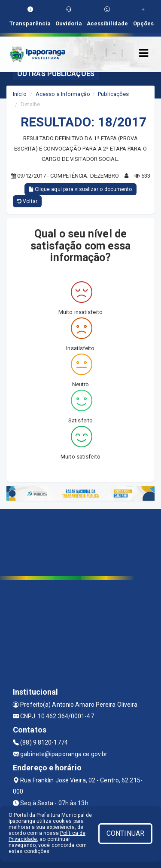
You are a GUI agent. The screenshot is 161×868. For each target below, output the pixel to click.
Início (20, 94)
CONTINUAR (125, 833)
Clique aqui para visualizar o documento (80, 189)
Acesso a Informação (63, 94)
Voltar (27, 201)
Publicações (113, 94)
